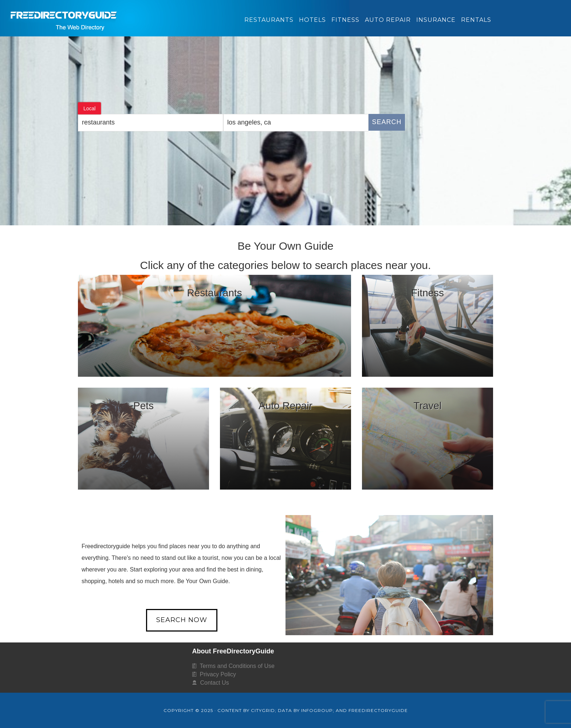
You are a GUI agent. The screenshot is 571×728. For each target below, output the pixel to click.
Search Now (182, 620)
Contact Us (215, 683)
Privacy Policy (218, 674)
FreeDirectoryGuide (165, 16)
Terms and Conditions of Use (237, 666)
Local (89, 108)
